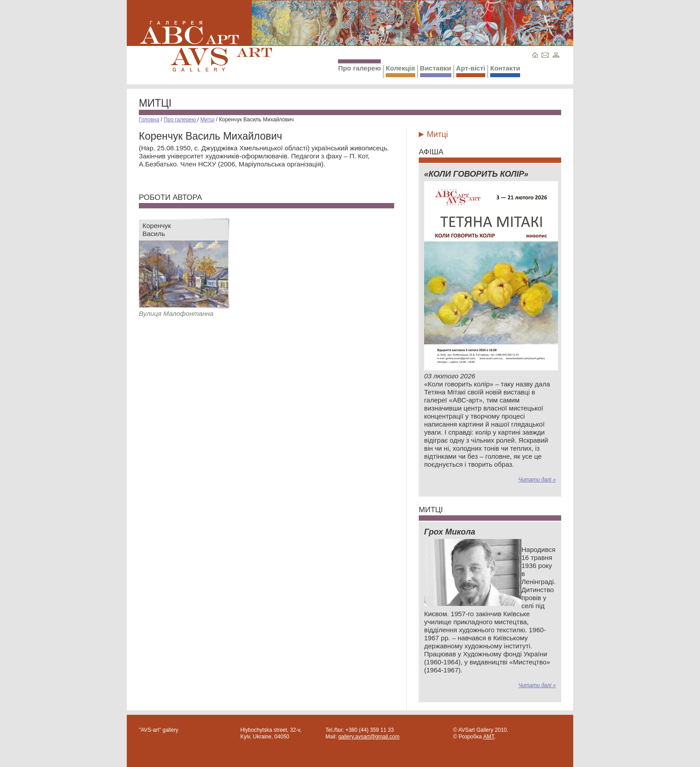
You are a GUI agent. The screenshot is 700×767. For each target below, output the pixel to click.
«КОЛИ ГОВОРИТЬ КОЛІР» (476, 174)
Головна (149, 120)
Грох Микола (450, 532)
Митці (155, 103)
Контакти (505, 71)
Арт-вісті (471, 71)
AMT (488, 737)
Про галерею (359, 66)
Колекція (400, 71)
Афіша (431, 152)
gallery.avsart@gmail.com (369, 737)
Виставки (436, 71)
